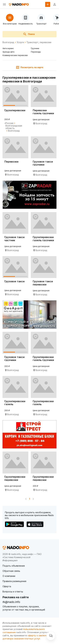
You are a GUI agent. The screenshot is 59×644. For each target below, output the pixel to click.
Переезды (36, 52)
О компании (9, 576)
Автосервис (8, 48)
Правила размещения (14, 581)
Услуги (20, 42)
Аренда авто (8, 52)
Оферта (7, 586)
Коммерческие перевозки (15, 55)
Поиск (29, 34)
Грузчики (35, 48)
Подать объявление (14, 566)
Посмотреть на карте (29, 67)
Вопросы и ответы (13, 592)
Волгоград (8, 42)
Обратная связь (11, 571)
